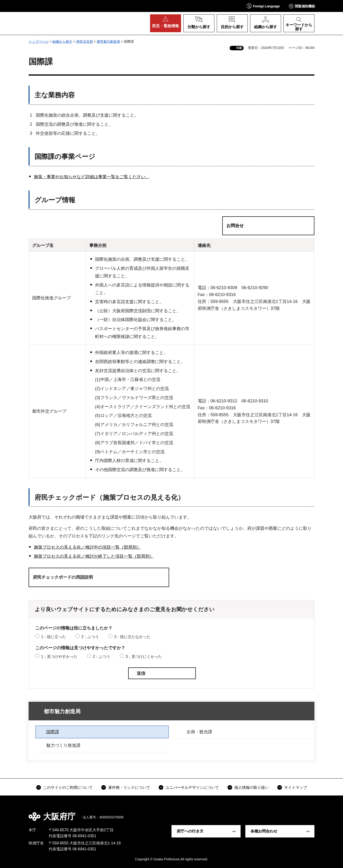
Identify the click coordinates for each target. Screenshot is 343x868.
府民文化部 (85, 42)
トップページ (39, 42)
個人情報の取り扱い (252, 787)
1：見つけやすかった (59, 657)
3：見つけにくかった (144, 657)
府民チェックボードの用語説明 (63, 577)
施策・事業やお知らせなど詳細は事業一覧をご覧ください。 (92, 177)
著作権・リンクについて (129, 787)
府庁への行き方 (190, 831)
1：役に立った (53, 637)
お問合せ (235, 226)
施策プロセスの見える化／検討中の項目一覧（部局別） (87, 547)
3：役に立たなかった (132, 637)
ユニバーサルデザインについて (192, 787)
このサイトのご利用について (68, 787)
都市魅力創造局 (108, 42)
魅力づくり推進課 (63, 745)
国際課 (53, 732)
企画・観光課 (199, 732)
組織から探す (62, 42)
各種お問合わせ (264, 831)
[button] (263, 6)
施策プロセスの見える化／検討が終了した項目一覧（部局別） (94, 556)
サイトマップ (296, 787)
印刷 (239, 48)
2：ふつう (90, 637)
